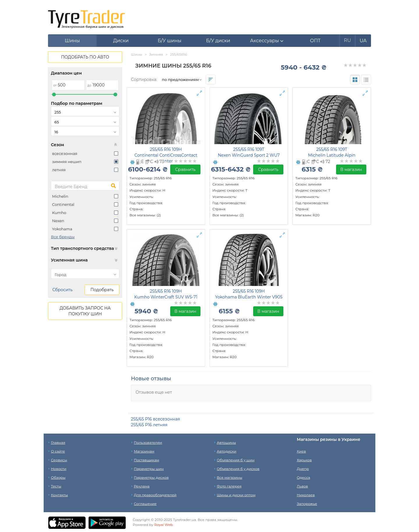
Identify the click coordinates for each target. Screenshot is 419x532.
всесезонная (65, 153)
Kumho (59, 213)
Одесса (303, 477)
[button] (267, 41)
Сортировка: (144, 79)
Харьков (304, 460)
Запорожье (307, 504)
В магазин (351, 169)
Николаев (306, 495)
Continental (63, 204)
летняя (59, 170)
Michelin (60, 196)
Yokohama (62, 229)
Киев (301, 451)
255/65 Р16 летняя (149, 425)
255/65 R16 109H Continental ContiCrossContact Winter (166, 155)
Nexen (58, 221)
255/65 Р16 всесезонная (156, 419)
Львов (302, 486)
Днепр (303, 469)
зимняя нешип (67, 162)
